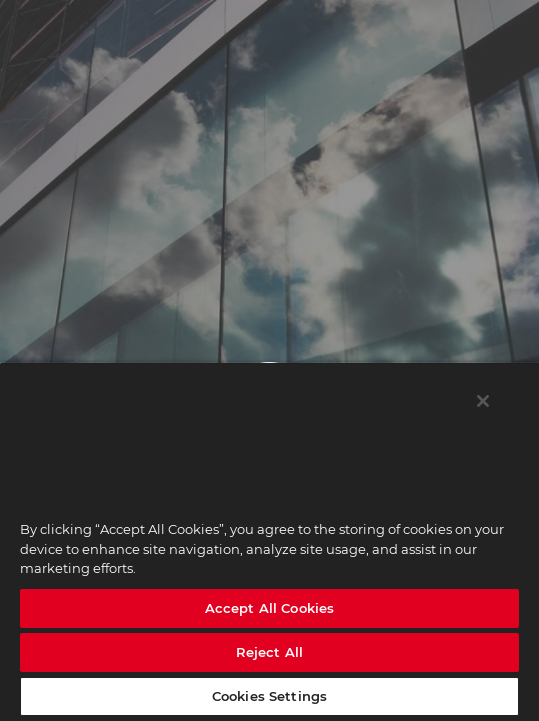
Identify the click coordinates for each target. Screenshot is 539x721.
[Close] (483, 401)
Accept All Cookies (269, 608)
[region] (269, 541)
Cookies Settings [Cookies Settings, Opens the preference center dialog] (269, 696)
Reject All (269, 652)
